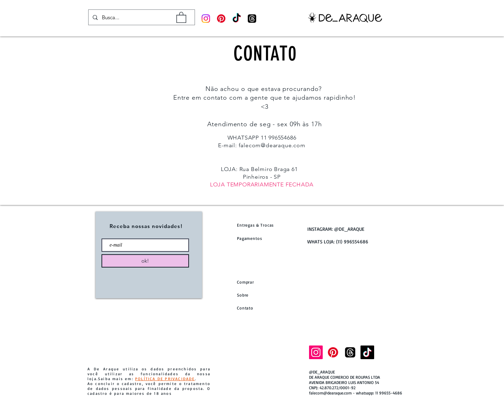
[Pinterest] (221, 19)
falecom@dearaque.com (272, 145)
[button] (181, 17)
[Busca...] (141, 17)
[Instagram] (206, 19)
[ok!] (145, 261)
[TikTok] (237, 19)
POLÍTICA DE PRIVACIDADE (165, 379)
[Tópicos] (252, 19)
